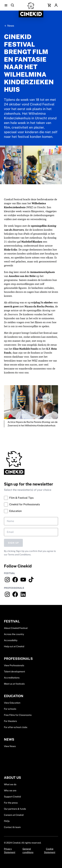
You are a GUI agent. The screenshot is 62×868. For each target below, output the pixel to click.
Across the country (14, 634)
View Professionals (14, 665)
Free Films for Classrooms (18, 715)
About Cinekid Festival (16, 628)
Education (13, 511)
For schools (10, 709)
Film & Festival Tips (19, 498)
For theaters (10, 721)
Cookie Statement (50, 851)
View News (10, 746)
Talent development (14, 672)
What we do (10, 784)
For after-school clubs (16, 727)
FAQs (7, 821)
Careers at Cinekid (14, 815)
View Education (12, 703)
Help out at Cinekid (14, 646)
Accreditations (12, 678)
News (11, 26)
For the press (11, 803)
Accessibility (11, 640)
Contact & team (12, 827)
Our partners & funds (15, 809)
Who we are (10, 791)
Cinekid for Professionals (22, 504)
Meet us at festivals (14, 684)
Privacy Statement (10, 851)
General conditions (28, 851)
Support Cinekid (12, 797)
